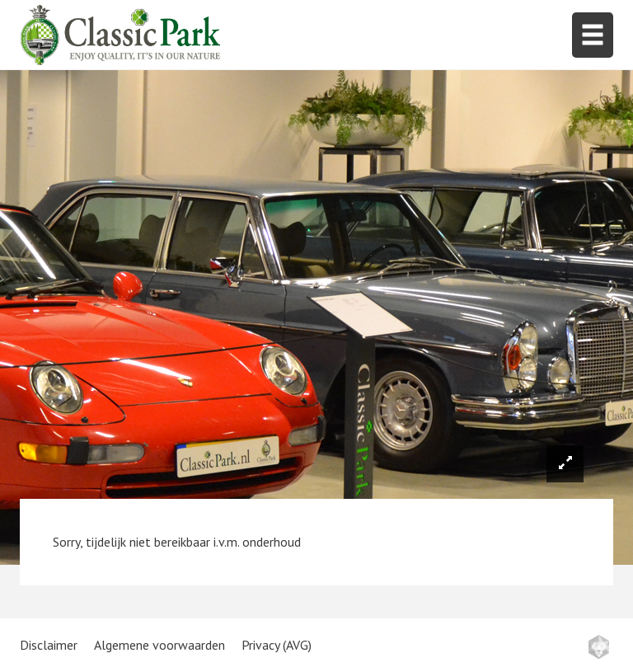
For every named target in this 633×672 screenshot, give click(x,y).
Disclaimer (49, 645)
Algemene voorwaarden (159, 645)
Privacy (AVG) (277, 645)
